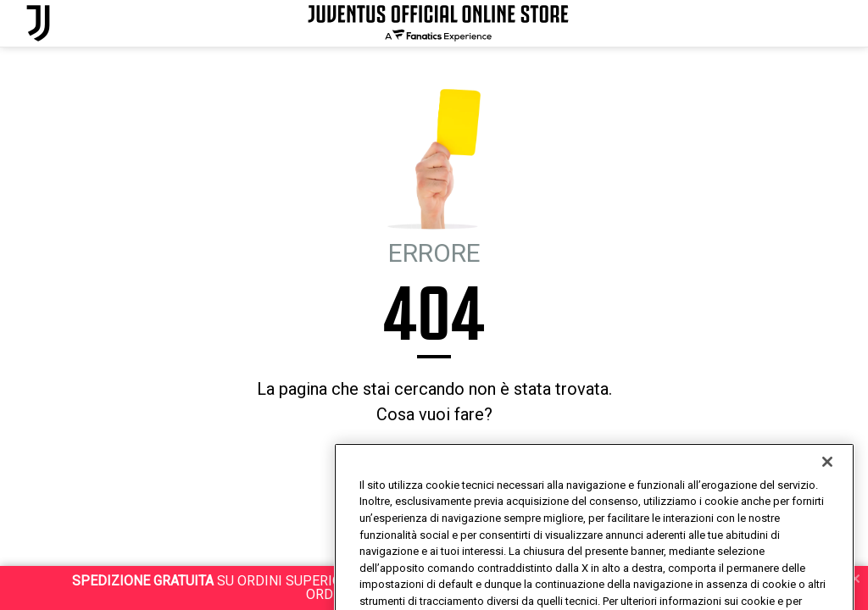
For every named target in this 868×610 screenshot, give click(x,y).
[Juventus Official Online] (38, 23)
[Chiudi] (827, 490)
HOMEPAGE (370, 460)
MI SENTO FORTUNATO (468, 460)
